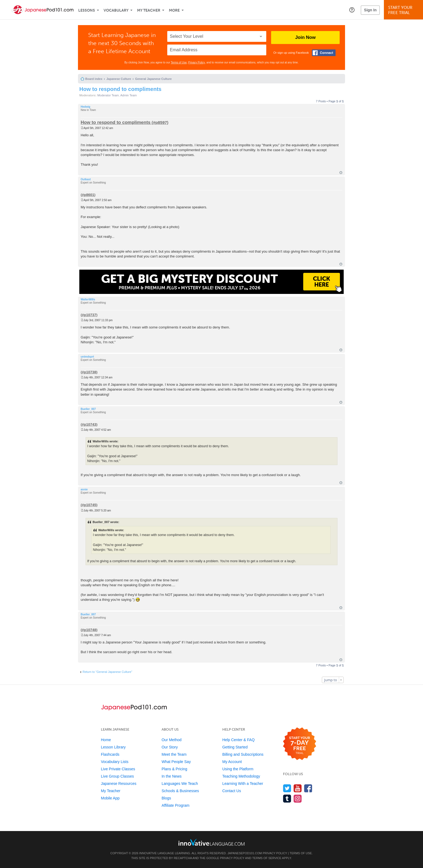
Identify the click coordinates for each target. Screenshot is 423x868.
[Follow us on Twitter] (287, 788)
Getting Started (235, 747)
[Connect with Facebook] (324, 53)
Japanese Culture (119, 79)
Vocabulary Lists (115, 762)
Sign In (370, 10)
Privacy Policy (197, 62)
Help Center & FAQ (238, 740)
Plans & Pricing (174, 769)
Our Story (170, 747)
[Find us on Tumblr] (287, 799)
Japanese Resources (119, 784)
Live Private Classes (118, 769)
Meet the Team (174, 754)
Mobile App (110, 798)
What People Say (176, 762)
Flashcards (110, 754)
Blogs (166, 798)
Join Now (305, 37)
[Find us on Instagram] (298, 799)
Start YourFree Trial (404, 10)
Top (341, 173)
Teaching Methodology (241, 776)
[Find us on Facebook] (308, 788)
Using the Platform (238, 769)
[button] (352, 10)
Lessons (87, 10)
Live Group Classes (117, 776)
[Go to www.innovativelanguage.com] (211, 842)
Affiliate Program (175, 805)
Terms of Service (267, 858)
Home (106, 740)
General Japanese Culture (153, 79)
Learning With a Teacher (243, 784)
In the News (172, 776)
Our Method (172, 740)
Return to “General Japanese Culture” (107, 672)
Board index (94, 79)
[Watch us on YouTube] (298, 788)
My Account (232, 762)
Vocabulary (116, 10)
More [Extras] (174, 10)
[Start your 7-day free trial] (300, 744)
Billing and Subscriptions (243, 754)
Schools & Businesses (180, 791)
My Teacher (149, 10)
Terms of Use (179, 62)
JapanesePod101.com (245, 853)
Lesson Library (113, 747)
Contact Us (232, 791)
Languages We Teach (180, 784)
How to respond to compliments (120, 89)
